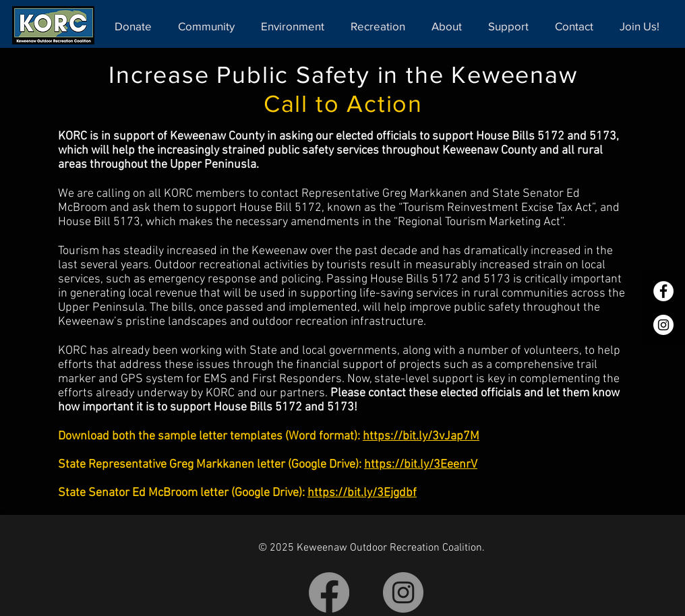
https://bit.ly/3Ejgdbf (362, 493)
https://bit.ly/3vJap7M (421, 436)
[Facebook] (663, 291)
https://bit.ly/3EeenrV (421, 465)
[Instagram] (663, 325)
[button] (209, 26)
